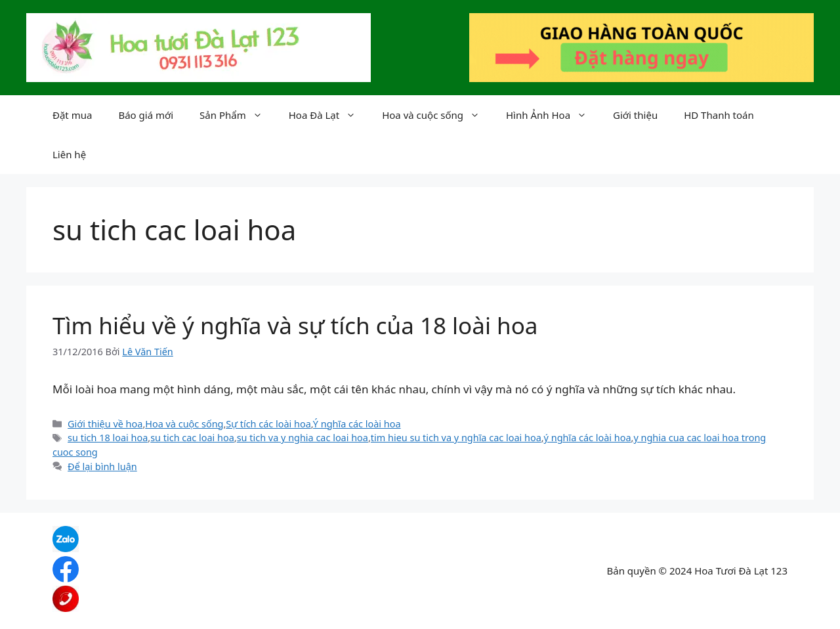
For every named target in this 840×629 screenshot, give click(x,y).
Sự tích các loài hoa (268, 424)
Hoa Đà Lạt (329, 115)
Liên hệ (69, 154)
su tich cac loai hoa (192, 438)
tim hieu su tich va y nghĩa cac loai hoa (456, 438)
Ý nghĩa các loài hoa (357, 424)
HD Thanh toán (719, 115)
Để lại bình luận (102, 466)
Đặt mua (72, 115)
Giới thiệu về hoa (105, 424)
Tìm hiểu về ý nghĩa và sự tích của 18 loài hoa (295, 325)
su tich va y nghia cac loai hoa (303, 438)
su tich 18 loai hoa (108, 438)
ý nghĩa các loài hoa (588, 438)
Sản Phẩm (238, 115)
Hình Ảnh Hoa (553, 115)
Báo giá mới (146, 115)
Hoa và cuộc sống (437, 115)
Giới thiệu (635, 115)
